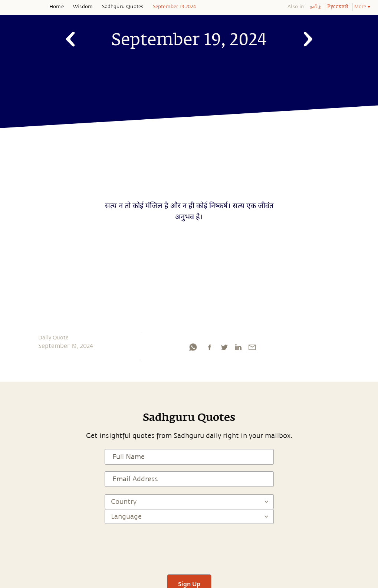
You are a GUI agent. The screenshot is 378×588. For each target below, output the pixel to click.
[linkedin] (238, 349)
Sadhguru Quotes (123, 7)
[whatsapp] (193, 349)
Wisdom (83, 7)
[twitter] (224, 349)
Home (57, 7)
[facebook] (210, 349)
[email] (252, 349)
